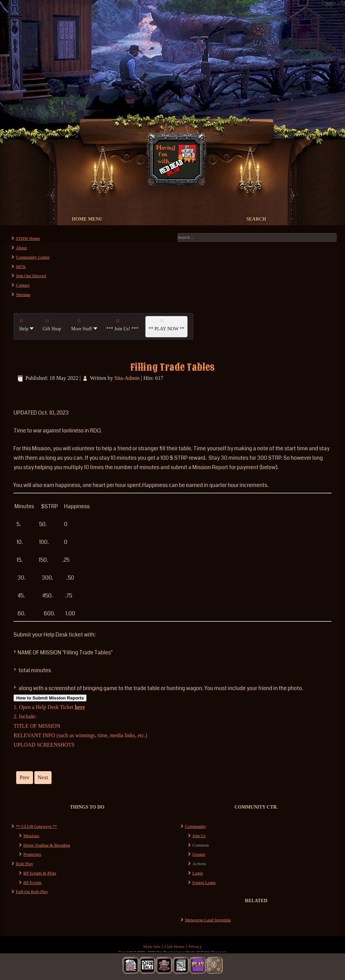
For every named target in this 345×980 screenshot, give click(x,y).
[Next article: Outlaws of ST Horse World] (43, 778)
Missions (31, 836)
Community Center (33, 257)
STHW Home (28, 238)
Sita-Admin (127, 378)
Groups (199, 854)
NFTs (21, 267)
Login (198, 873)
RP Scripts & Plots (40, 873)
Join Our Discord (31, 276)
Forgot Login (204, 883)
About (21, 248)
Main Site (152, 946)
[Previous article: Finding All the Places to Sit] (24, 778)
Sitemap (23, 295)
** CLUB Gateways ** (36, 826)
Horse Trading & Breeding (47, 845)
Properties (32, 854)
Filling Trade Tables (172, 367)
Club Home (174, 946)
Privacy (195, 946)
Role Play (24, 864)
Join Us (199, 836)
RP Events (32, 883)
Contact (23, 285)
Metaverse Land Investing (208, 920)
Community (195, 826)
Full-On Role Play (32, 892)
